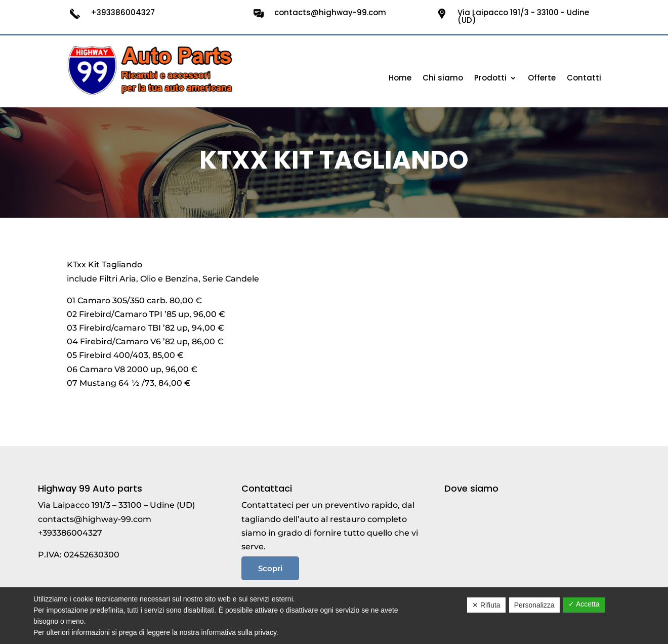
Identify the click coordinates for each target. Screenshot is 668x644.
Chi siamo (443, 79)
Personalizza (534, 605)
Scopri (270, 568)
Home (400, 79)
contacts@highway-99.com (95, 519)
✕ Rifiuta (486, 605)
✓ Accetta (584, 604)
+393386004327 (70, 533)
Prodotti (490, 79)
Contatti (584, 79)
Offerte (542, 79)
